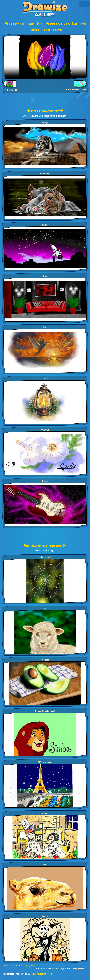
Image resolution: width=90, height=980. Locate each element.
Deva (45, 865)
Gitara (45, 481)
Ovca (45, 609)
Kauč (45, 276)
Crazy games (78, 969)
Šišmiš (45, 916)
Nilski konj (45, 174)
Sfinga (45, 122)
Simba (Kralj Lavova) (45, 711)
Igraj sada (30, 966)
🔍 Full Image (11, 90)
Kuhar (45, 813)
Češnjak (45, 430)
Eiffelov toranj (45, 762)
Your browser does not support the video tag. (45, 57)
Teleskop (45, 225)
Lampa (45, 379)
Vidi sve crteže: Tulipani (75, 90)
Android (59, 969)
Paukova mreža (45, 557)
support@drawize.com (41, 974)
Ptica (45, 327)
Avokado (45, 660)
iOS (65, 969)
